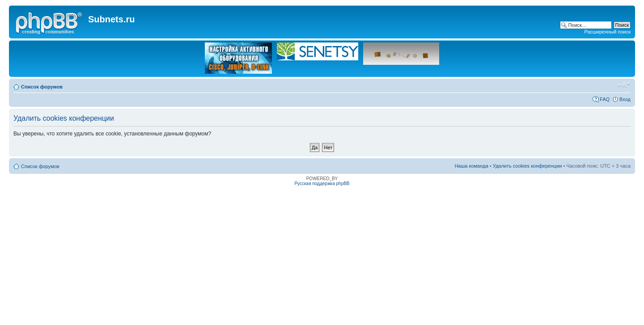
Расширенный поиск (607, 32)
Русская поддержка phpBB (322, 184)
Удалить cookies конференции (527, 166)
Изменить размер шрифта (624, 85)
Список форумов (42, 87)
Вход (625, 99)
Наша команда (471, 166)
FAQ (605, 99)
